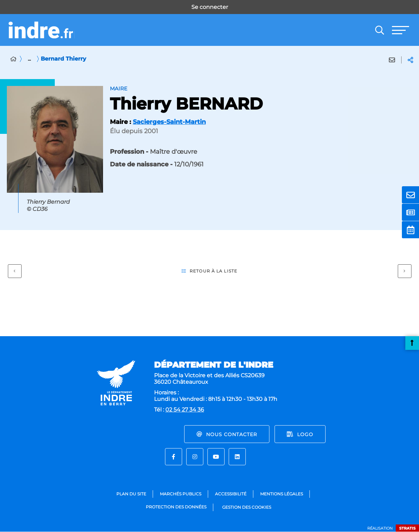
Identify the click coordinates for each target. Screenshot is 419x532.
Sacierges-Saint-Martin (169, 122)
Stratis (407, 528)
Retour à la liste (209, 271)
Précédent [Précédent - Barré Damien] (12, 270)
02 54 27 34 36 (185, 410)
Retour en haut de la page (412, 343)
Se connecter (210, 7)
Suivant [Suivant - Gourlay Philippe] (402, 270)
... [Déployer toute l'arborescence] (29, 59)
